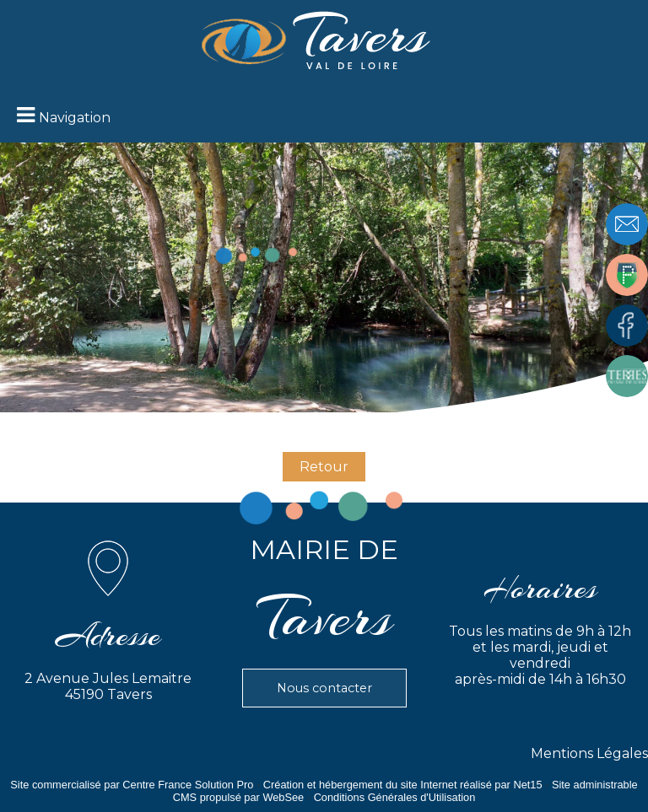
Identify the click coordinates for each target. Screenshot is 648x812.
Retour (324, 467)
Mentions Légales (589, 753)
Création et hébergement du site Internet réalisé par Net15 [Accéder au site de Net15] (403, 785)
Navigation (75, 118)
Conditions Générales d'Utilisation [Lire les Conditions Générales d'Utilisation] (395, 797)
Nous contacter (324, 688)
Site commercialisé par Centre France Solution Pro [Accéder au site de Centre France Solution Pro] (132, 785)
